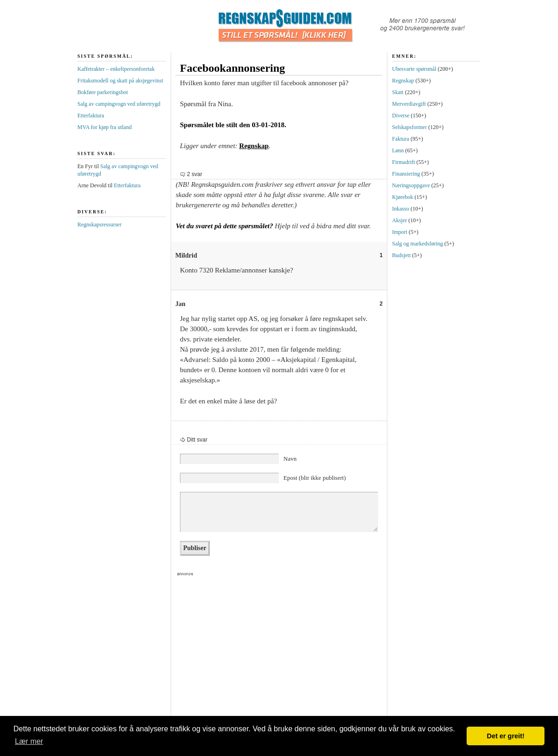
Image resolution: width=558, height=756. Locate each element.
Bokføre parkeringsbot (103, 92)
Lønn (398, 150)
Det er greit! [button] (506, 736)
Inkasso (401, 209)
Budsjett (401, 255)
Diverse (401, 116)
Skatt (398, 92)
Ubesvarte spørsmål (414, 69)
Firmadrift (403, 162)
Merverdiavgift (409, 104)
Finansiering (406, 174)
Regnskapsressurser (100, 225)
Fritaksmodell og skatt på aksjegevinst (120, 81)
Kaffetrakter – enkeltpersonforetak (116, 69)
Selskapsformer (410, 127)
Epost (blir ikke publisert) (315, 478)
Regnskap (254, 146)
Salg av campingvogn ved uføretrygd (119, 104)
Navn (290, 459)
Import (400, 232)
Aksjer (400, 220)
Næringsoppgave (411, 185)
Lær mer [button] (29, 741)
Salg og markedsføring (417, 244)
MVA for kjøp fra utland (104, 127)
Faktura (401, 139)
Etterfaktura (91, 116)
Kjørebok (403, 197)
